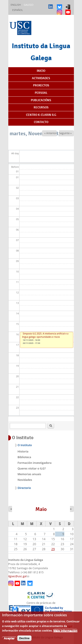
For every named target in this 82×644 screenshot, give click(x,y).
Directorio (24, 488)
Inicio (41, 71)
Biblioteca (24, 457)
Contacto (41, 122)
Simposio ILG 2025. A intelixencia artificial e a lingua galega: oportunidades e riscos (45, 335)
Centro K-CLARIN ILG (41, 115)
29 (53, 549)
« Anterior (50, 133)
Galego (29, 5)
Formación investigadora (34, 463)
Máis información (65, 634)
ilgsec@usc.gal (19, 576)
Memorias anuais (29, 474)
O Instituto (25, 445)
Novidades (25, 480)
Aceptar (9, 641)
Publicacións (41, 100)
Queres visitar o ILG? (32, 468)
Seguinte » (65, 133)
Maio (41, 509)
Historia (23, 451)
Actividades (41, 78)
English (16, 5)
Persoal (41, 93)
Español (18, 10)
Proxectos (41, 85)
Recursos (41, 107)
